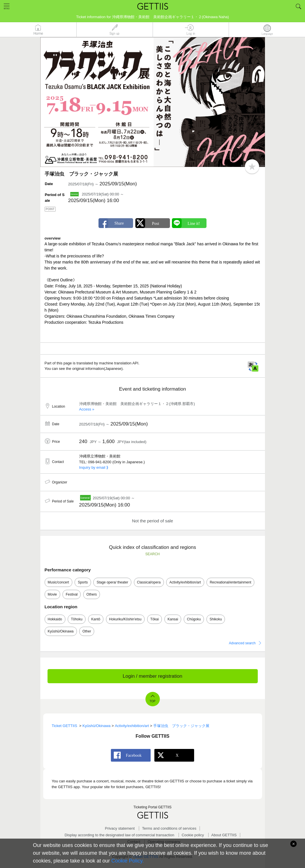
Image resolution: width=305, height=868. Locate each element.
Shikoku (216, 619)
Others (92, 594)
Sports (83, 582)
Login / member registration (152, 676)
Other (87, 631)
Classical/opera (149, 582)
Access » (87, 409)
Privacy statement (120, 828)
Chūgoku (194, 619)
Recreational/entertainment (230, 582)
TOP (152, 701)
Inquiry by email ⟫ (94, 467)
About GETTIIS (224, 835)
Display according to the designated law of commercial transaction (119, 835)
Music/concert (58, 582)
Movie (52, 594)
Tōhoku (77, 619)
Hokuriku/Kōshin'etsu (125, 619)
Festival (72, 594)
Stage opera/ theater (112, 582)
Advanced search (242, 643)
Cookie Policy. (128, 861)
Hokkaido (55, 619)
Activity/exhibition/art (185, 582)
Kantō (96, 619)
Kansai (173, 619)
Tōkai (155, 619)
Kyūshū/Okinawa (61, 631)
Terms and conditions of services (169, 828)
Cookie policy (193, 835)
